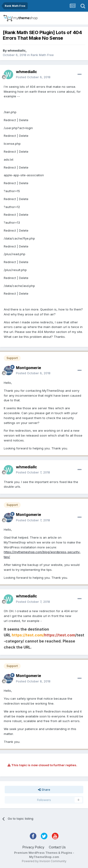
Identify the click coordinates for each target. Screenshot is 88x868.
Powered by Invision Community (44, 861)
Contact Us (57, 847)
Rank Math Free (42, 55)
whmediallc (17, 50)
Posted (33, 77)
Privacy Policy (33, 847)
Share (44, 790)
